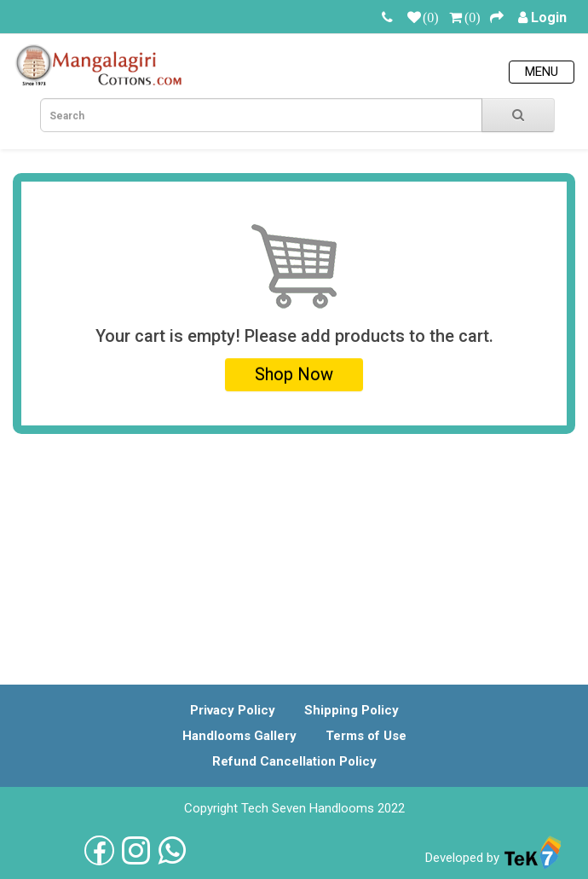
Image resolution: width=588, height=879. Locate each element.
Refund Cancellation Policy (294, 761)
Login (549, 17)
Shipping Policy (352, 710)
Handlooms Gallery (239, 736)
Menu (542, 72)
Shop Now (294, 374)
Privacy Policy (233, 710)
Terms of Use (366, 736)
